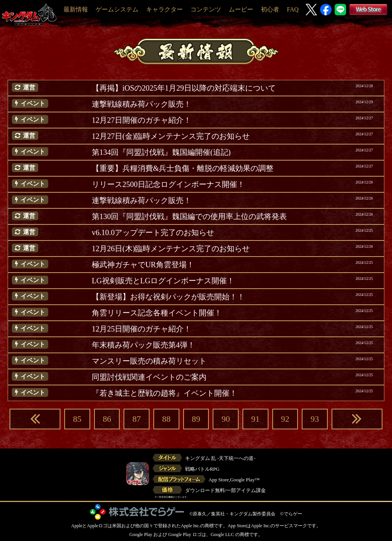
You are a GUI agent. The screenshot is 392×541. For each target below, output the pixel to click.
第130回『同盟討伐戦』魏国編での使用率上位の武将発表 (189, 216)
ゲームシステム (117, 9)
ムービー (241, 9)
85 (77, 419)
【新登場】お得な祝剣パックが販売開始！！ (168, 297)
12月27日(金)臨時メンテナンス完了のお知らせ (171, 136)
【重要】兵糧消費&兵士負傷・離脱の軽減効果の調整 (183, 168)
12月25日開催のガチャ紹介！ (142, 329)
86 (107, 419)
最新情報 (76, 9)
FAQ (293, 9)
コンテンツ (206, 9)
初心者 (270, 9)
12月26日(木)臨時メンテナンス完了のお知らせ (171, 249)
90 (226, 419)
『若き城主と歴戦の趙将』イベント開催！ (164, 393)
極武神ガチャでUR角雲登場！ (143, 265)
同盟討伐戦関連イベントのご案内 (149, 377)
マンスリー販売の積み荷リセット (149, 361)
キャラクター (164, 9)
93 (315, 419)
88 (166, 419)
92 (285, 419)
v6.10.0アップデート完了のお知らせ (153, 232)
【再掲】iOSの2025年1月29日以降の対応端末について (184, 88)
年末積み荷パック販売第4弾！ (143, 345)
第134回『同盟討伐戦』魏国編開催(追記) (161, 152)
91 (255, 419)
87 (137, 419)
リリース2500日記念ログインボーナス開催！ (168, 184)
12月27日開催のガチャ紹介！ (142, 120)
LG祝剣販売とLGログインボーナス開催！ (163, 281)
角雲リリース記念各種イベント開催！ (157, 313)
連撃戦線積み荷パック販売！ (142, 104)
